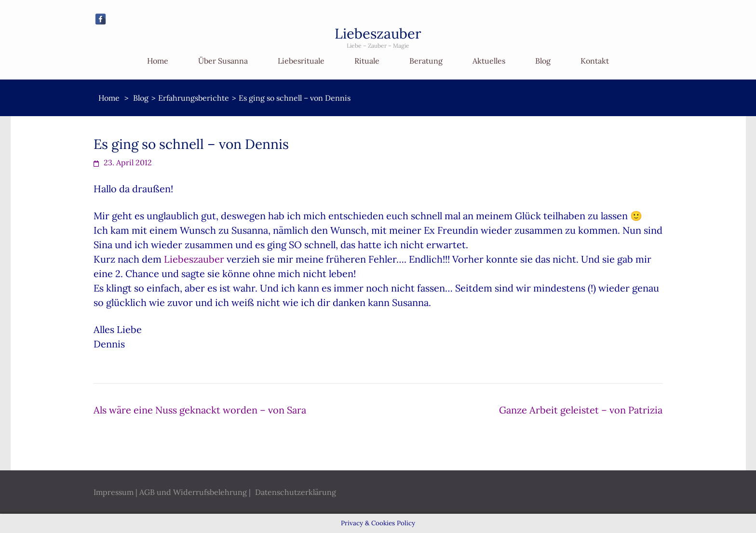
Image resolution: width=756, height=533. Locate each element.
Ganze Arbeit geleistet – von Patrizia (581, 410)
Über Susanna (223, 61)
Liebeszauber (378, 33)
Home (158, 61)
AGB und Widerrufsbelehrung (193, 492)
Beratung (426, 61)
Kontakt (595, 61)
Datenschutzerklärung (296, 492)
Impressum (114, 492)
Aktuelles (489, 61)
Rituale (367, 61)
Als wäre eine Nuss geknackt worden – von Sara (200, 410)
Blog (543, 61)
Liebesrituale (301, 61)
